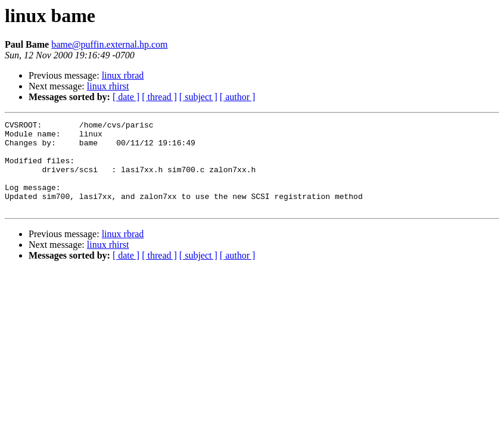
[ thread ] (159, 97)
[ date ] (126, 97)
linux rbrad (123, 75)
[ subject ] (198, 97)
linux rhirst (108, 86)
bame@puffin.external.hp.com (109, 44)
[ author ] (238, 97)
